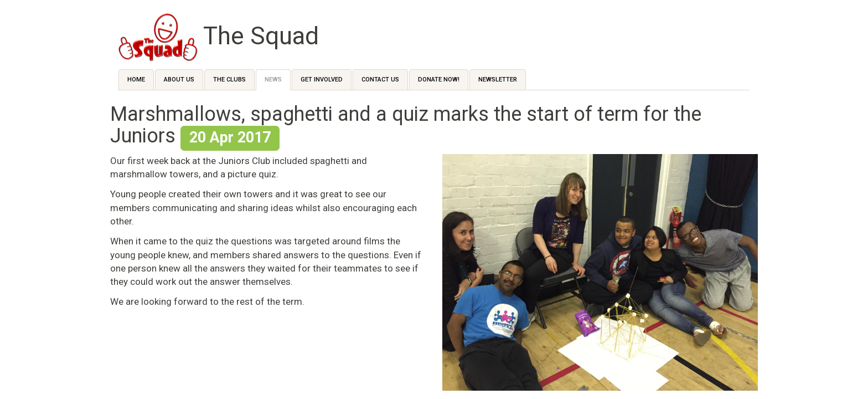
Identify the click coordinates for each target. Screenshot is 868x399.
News (273, 80)
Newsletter (498, 80)
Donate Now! (439, 80)
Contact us (380, 80)
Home (136, 80)
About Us (179, 80)
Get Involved (322, 80)
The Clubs (229, 80)
